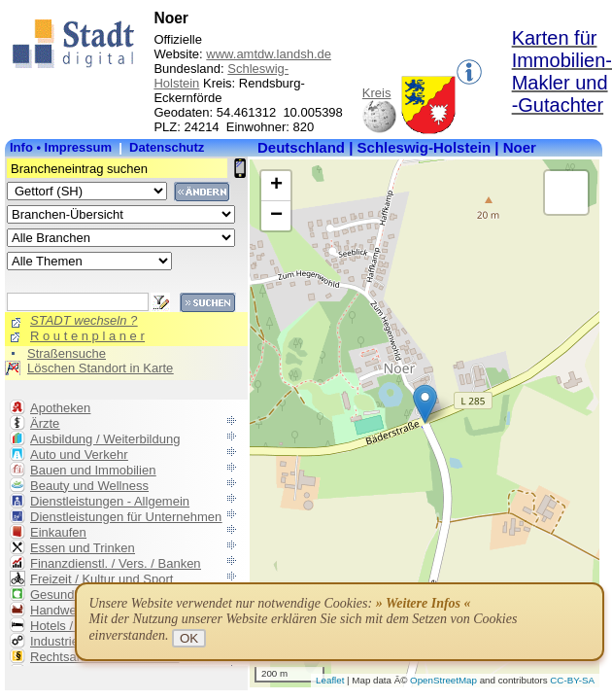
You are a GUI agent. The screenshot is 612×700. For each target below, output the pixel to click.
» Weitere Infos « (424, 603)
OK (189, 638)
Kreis (377, 93)
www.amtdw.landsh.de (269, 54)
